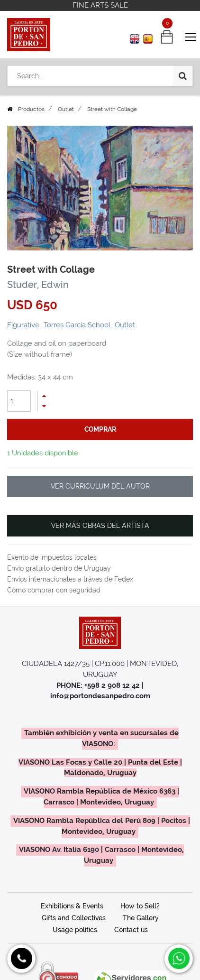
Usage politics (75, 930)
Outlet (66, 109)
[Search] (183, 76)
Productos (31, 109)
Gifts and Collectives (74, 918)
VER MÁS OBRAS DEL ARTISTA (100, 526)
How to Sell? (140, 906)
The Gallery (141, 918)
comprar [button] (100, 429)
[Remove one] (44, 406)
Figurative (23, 325)
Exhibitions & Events (72, 906)
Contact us (131, 930)
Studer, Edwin (38, 285)
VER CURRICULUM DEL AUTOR (100, 486)
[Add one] (44, 396)
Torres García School (77, 325)
